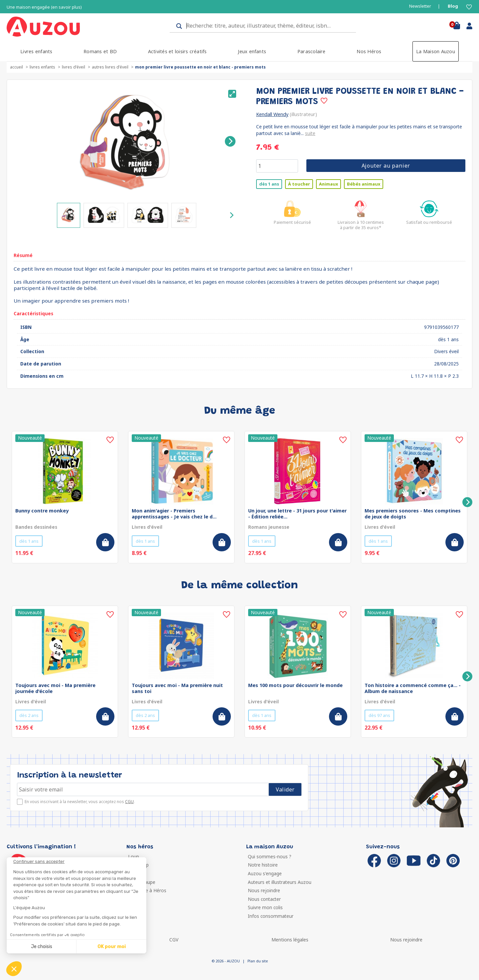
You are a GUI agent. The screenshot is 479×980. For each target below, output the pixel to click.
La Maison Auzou (436, 51)
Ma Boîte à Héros (147, 890)
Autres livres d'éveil (110, 67)
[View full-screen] (232, 94)
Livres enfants (36, 51)
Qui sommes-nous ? (270, 856)
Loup (134, 856)
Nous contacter (264, 899)
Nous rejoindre (264, 890)
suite (310, 133)
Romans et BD (100, 51)
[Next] (230, 141)
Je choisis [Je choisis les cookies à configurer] (42, 947)
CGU (129, 802)
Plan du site (258, 961)
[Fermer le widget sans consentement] (80, 862)
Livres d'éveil (74, 67)
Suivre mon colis (265, 907)
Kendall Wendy (272, 114)
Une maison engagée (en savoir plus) (44, 7)
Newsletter (420, 6)
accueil (16, 67)
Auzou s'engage (265, 873)
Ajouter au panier (386, 166)
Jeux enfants (252, 51)
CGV (174, 940)
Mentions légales (290, 940)
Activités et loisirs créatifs (177, 51)
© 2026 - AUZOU (226, 961)
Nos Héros (369, 51)
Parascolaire (312, 51)
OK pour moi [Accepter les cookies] (112, 947)
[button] (14, 969)
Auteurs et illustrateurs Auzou (280, 882)
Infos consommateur (271, 916)
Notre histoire (263, 865)
